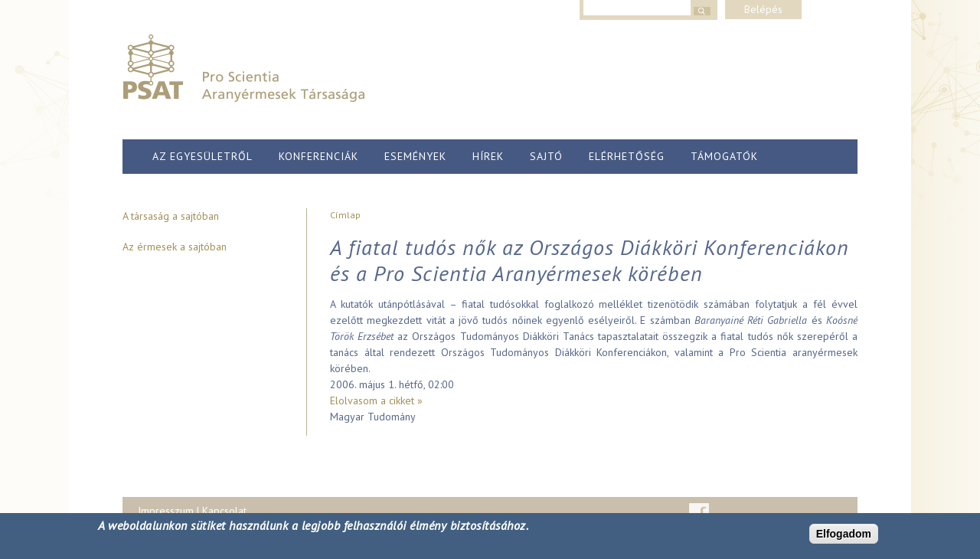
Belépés (763, 9)
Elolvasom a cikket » (376, 400)
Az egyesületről (203, 156)
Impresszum (166, 511)
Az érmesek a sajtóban (175, 247)
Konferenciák (318, 156)
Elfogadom (844, 534)
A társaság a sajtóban (171, 216)
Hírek (488, 156)
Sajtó (546, 156)
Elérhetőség (627, 156)
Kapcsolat (224, 511)
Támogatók (724, 156)
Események (415, 156)
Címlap (345, 215)
